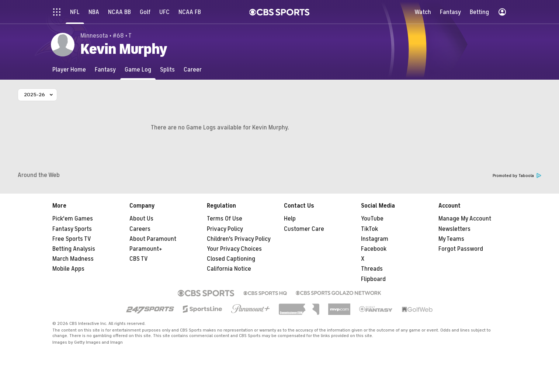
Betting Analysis (74, 249)
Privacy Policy (225, 229)
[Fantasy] (105, 70)
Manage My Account (465, 219)
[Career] (193, 70)
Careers (140, 229)
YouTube (372, 219)
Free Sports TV (72, 239)
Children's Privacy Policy (239, 239)
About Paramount (153, 239)
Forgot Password (461, 249)
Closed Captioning (231, 259)
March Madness (73, 259)
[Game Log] (138, 70)
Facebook (374, 249)
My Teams (451, 239)
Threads (372, 269)
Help (290, 219)
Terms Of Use (225, 219)
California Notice (229, 269)
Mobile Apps (68, 269)
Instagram (375, 239)
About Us (141, 219)
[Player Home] (69, 70)
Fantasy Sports (72, 229)
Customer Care (304, 229)
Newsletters (454, 229)
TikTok (369, 229)
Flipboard (373, 279)
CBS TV (139, 259)
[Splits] (167, 70)
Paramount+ (146, 249)
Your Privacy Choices (234, 249)
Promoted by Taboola (517, 176)
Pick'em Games (73, 219)
